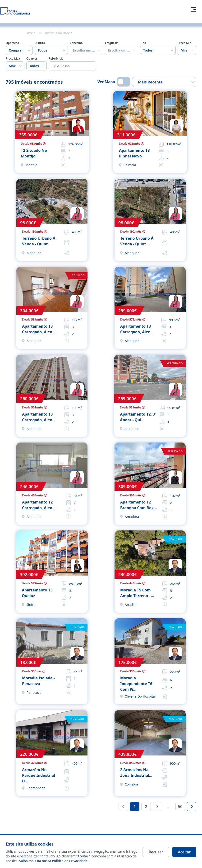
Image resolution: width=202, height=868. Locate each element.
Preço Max (13, 59)
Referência (56, 59)
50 (180, 807)
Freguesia (112, 43)
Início (31, 33)
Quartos (32, 59)
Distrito (40, 43)
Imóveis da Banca (59, 33)
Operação (12, 43)
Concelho (76, 43)
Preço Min (184, 43)
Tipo (143, 43)
